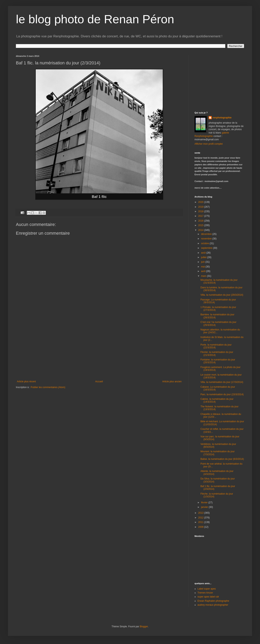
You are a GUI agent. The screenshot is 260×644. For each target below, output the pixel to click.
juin (203, 262)
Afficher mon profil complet (209, 144)
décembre (207, 234)
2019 (201, 207)
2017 (201, 216)
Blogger (144, 627)
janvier (205, 507)
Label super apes (207, 589)
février (205, 503)
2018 (201, 211)
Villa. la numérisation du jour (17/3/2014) (222, 382)
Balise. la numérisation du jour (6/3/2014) (222, 459)
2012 (201, 518)
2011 (201, 522)
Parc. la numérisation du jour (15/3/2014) (222, 394)
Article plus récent (26, 382)
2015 (201, 225)
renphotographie (222, 118)
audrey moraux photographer (213, 605)
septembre (207, 248)
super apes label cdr (208, 597)
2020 (201, 202)
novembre (207, 239)
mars (204, 276)
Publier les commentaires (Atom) (48, 387)
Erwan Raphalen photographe (213, 601)
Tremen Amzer (205, 593)
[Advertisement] (219, 80)
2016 (201, 221)
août (204, 253)
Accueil (99, 382)
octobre (205, 243)
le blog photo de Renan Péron (95, 19)
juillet (204, 257)
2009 (201, 527)
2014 (201, 230)
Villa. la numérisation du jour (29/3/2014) (222, 295)
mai (203, 267)
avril (204, 271)
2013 (201, 513)
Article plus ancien (172, 382)
